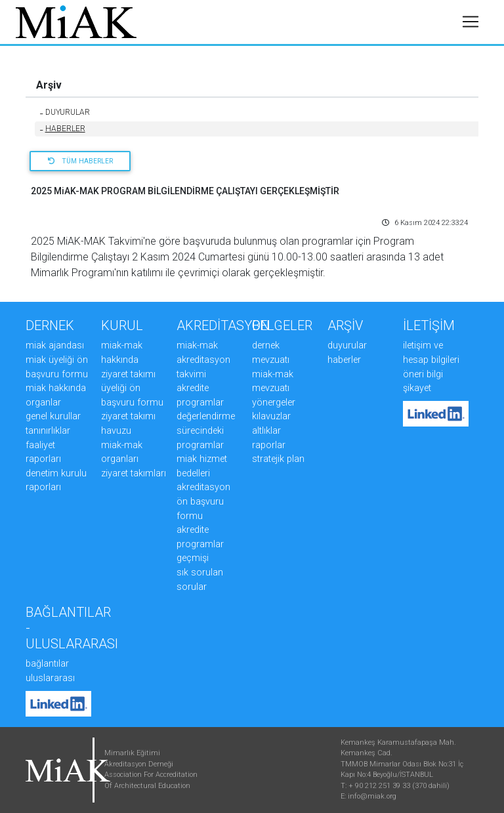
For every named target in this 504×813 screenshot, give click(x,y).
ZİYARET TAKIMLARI (134, 473)
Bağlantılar (47, 664)
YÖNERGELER (274, 403)
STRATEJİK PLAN (278, 459)
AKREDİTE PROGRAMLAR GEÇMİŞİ (200, 544)
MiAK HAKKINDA (56, 388)
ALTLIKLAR (266, 431)
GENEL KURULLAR (53, 416)
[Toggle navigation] (471, 28)
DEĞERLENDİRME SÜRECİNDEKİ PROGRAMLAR (206, 430)
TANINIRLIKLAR (48, 431)
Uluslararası (50, 678)
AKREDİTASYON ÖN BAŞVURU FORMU (203, 501)
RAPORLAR (269, 445)
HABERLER (63, 129)
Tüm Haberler (80, 161)
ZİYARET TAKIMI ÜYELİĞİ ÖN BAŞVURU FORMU (132, 388)
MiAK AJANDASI (55, 345)
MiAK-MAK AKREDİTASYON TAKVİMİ (203, 360)
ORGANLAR (43, 403)
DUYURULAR (65, 112)
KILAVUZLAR (271, 416)
